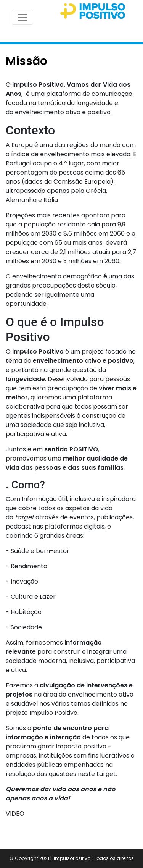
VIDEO (15, 814)
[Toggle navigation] (22, 17)
